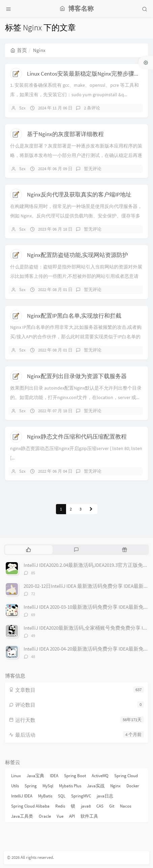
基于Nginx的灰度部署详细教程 (65, 134)
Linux (16, 776)
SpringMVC (81, 796)
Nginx (115, 786)
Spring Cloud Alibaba (30, 806)
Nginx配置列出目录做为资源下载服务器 (77, 376)
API (72, 816)
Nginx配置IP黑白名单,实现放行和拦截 (74, 316)
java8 (86, 806)
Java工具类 (22, 816)
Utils (15, 786)
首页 (19, 50)
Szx (22, 108)
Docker (133, 786)
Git (112, 806)
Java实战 (96, 786)
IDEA (54, 776)
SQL (62, 796)
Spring (31, 786)
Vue (60, 816)
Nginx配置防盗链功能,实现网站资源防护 (78, 255)
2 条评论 (92, 108)
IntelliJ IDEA (22, 796)
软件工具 (89, 816)
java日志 (105, 796)
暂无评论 (93, 169)
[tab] (28, 550)
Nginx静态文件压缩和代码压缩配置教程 (77, 437)
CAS (100, 806)
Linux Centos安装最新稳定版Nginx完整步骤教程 (86, 74)
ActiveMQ (100, 776)
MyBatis (45, 796)
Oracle (45, 816)
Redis (60, 806)
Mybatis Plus (70, 786)
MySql (48, 786)
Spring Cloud (126, 776)
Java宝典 (35, 776)
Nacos (126, 806)
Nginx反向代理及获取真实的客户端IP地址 (79, 194)
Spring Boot (75, 776)
